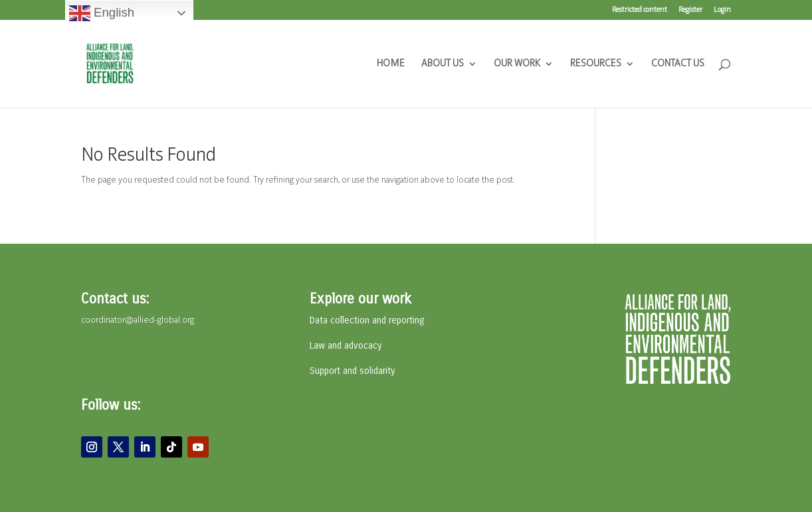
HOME (391, 64)
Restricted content (640, 10)
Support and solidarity (352, 371)
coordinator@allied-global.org (138, 320)
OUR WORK (517, 64)
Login (722, 10)
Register (690, 10)
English (102, 13)
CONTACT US (678, 64)
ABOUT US (443, 64)
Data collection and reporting (367, 320)
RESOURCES (596, 64)
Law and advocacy (346, 346)
